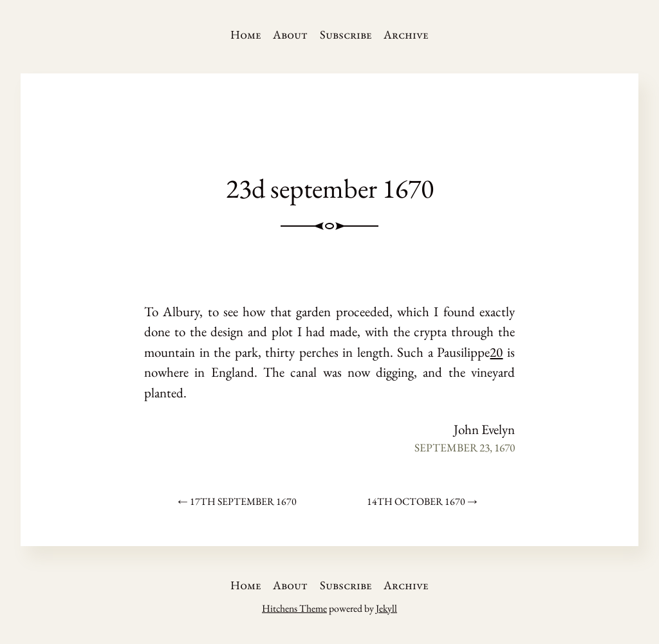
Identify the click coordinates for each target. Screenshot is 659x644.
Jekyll (386, 608)
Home (246, 34)
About (290, 34)
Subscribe (346, 34)
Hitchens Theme (294, 608)
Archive (406, 34)
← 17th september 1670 (237, 501)
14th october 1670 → (422, 501)
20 (496, 352)
